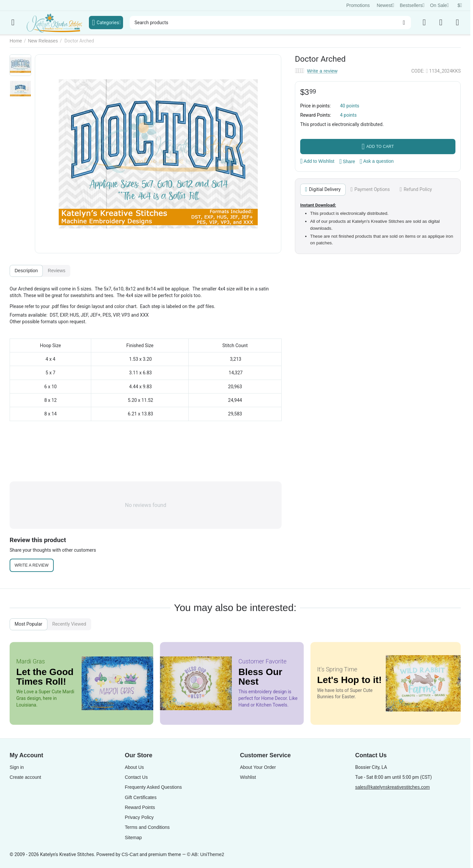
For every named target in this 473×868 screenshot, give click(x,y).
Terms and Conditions (147, 827)
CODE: (418, 71)
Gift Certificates (141, 797)
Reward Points (140, 807)
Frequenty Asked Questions (153, 787)
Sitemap (133, 837)
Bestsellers (412, 5)
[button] (347, 161)
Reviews (57, 271)
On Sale (439, 5)
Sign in (17, 767)
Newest (386, 5)
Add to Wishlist (317, 161)
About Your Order (258, 767)
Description (26, 271)
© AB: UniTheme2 (206, 854)
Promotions (358, 5)
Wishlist (248, 777)
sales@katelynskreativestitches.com (393, 787)
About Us (134, 767)
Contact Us (136, 777)
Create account (25, 777)
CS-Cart (130, 854)
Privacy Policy (139, 817)
